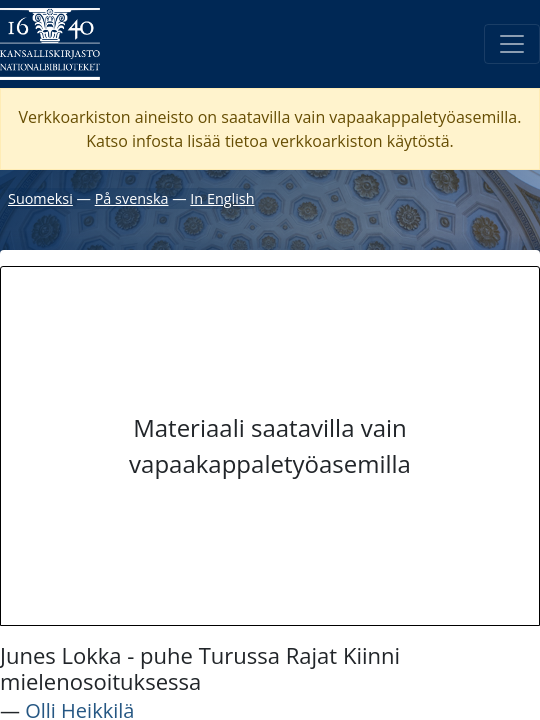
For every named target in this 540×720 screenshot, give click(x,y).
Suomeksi (40, 198)
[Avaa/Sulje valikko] (512, 44)
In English (222, 198)
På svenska (132, 198)
